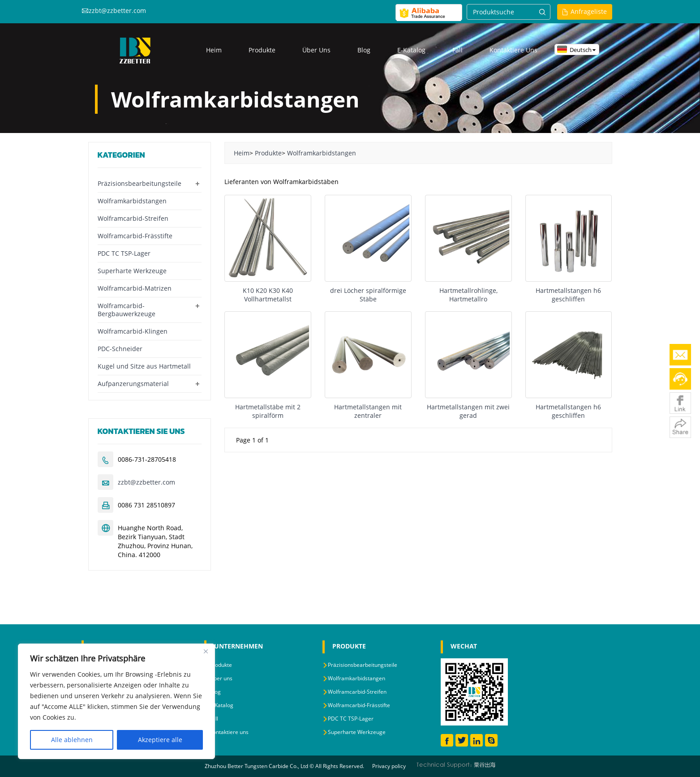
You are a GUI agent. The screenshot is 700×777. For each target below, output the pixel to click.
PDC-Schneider (120, 349)
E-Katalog (411, 50)
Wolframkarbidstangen (322, 153)
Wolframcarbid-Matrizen (135, 288)
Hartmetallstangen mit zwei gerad (468, 411)
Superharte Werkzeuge (132, 271)
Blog (364, 50)
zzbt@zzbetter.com (117, 11)
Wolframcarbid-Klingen (133, 331)
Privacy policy (389, 766)
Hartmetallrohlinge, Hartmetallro (468, 295)
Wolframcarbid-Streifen (133, 218)
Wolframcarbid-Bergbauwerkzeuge (127, 310)
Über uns (316, 50)
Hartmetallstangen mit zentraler (368, 411)
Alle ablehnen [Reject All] (72, 740)
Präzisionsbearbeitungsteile (140, 183)
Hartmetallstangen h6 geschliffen (568, 295)
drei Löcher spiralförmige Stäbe (368, 295)
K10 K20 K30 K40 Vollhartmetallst (268, 295)
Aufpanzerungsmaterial (133, 384)
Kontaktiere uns (513, 50)
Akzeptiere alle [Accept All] (160, 740)
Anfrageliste (589, 11)
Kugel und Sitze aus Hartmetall (144, 366)
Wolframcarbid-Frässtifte (135, 236)
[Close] (206, 651)
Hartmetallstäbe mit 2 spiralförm (268, 411)
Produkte (262, 50)
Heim (214, 50)
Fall (457, 50)
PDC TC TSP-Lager (124, 253)
